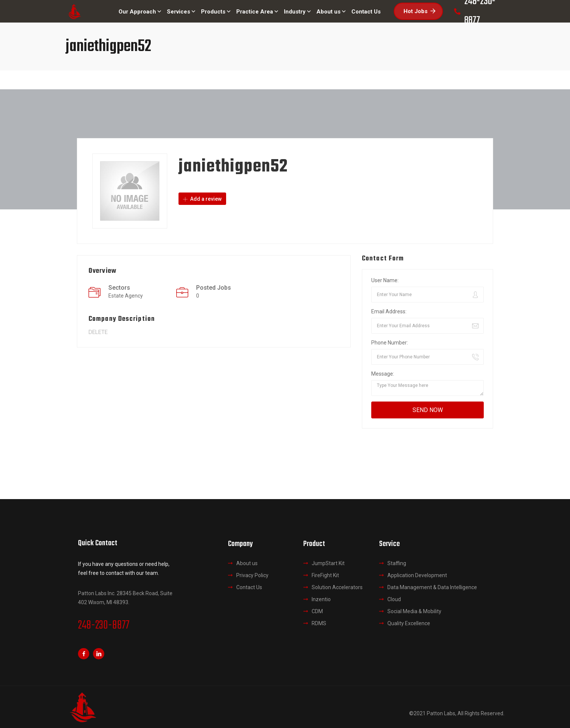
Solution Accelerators (337, 587)
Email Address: (389, 311)
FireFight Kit (325, 575)
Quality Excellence (409, 623)
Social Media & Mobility (414, 611)
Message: (383, 374)
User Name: (385, 280)
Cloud (394, 599)
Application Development (417, 575)
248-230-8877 (104, 626)
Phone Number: (390, 343)
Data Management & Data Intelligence (432, 587)
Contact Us (249, 587)
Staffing (397, 563)
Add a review (202, 199)
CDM (317, 611)
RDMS (319, 623)
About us (247, 563)
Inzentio (321, 599)
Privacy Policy (252, 575)
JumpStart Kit (328, 563)
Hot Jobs (419, 11)
